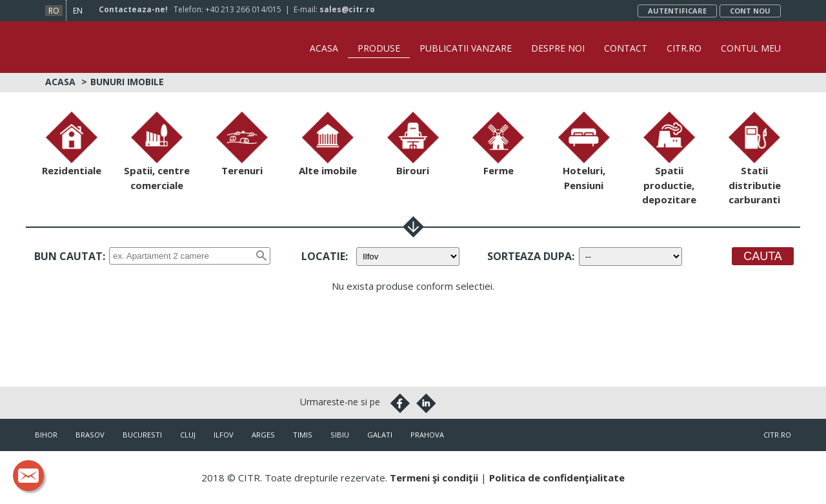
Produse (379, 48)
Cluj (188, 435)
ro (54, 11)
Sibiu (340, 435)
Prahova (427, 435)
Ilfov (224, 435)
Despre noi (558, 48)
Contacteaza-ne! (133, 9)
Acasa (324, 48)
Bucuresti (142, 435)
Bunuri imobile (127, 82)
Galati (380, 435)
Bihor (46, 435)
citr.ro (777, 435)
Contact (626, 48)
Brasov (90, 435)
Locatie (323, 256)
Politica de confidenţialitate (557, 478)
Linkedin (426, 403)
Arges (263, 435)
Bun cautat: (70, 256)
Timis (303, 435)
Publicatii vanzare (466, 48)
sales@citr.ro (347, 9)
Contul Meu (751, 48)
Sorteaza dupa (529, 256)
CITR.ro (684, 48)
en (78, 11)
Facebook (400, 403)
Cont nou (750, 11)
